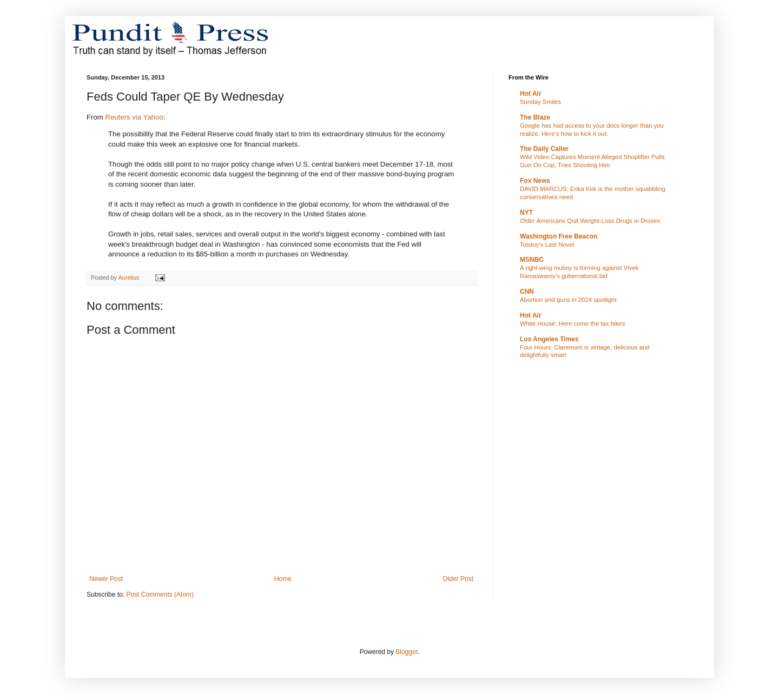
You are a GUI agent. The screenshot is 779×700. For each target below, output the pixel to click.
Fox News (535, 181)
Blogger (407, 652)
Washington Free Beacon (559, 236)
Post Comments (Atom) (160, 595)
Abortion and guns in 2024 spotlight (568, 300)
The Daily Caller (544, 149)
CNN (527, 292)
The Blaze (535, 117)
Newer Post (106, 579)
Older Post (458, 579)
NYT (526, 213)
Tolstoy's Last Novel (547, 245)
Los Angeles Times (549, 339)
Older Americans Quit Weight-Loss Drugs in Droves (590, 221)
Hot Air (531, 94)
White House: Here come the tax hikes (572, 323)
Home (283, 579)
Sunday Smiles (540, 102)
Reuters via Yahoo (134, 117)
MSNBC (532, 260)
